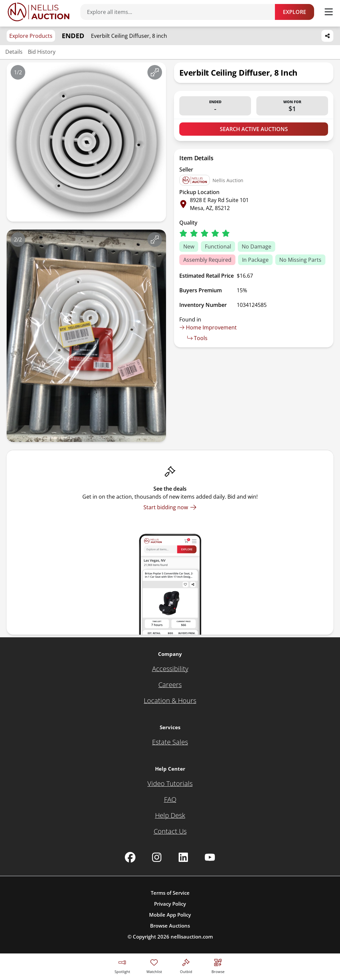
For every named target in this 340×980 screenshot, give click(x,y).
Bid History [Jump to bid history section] (42, 52)
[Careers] (170, 685)
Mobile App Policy (170, 915)
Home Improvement (208, 327)
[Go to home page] (39, 12)
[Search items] (181, 12)
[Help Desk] (170, 815)
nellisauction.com (192, 937)
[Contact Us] (170, 831)
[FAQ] (170, 800)
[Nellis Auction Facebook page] (130, 857)
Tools (197, 338)
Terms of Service (170, 893)
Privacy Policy (170, 904)
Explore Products (31, 36)
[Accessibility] (170, 669)
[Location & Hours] (170, 701)
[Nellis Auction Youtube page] (210, 857)
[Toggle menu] (329, 12)
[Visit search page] (218, 965)
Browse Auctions (170, 926)
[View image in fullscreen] (155, 72)
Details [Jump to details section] (14, 52)
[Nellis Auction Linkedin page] (183, 857)
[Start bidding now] (170, 507)
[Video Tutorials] (170, 784)
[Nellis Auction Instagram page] (157, 857)
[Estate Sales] (170, 742)
